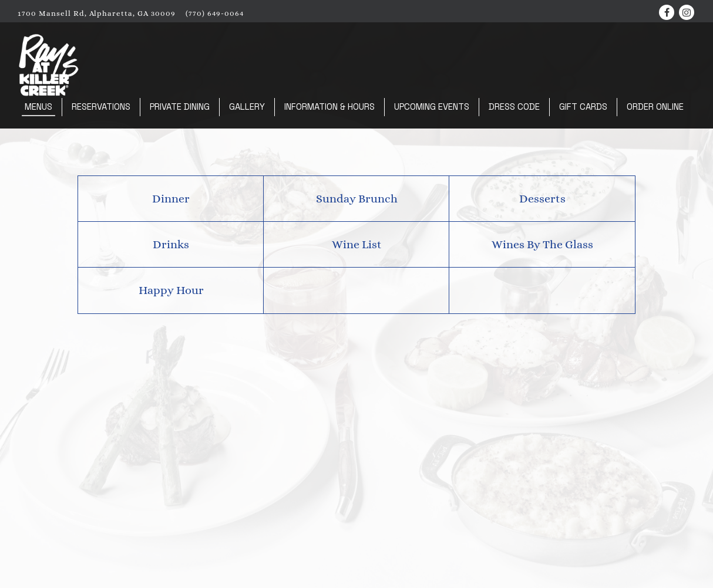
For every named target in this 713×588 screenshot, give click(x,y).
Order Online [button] (655, 107)
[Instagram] (687, 12)
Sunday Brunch (357, 199)
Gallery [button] (247, 107)
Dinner (171, 199)
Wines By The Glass (542, 244)
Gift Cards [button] (583, 107)
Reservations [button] (101, 107)
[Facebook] (667, 12)
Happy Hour (171, 290)
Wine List (357, 244)
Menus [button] (38, 107)
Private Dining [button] (180, 107)
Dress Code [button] (514, 107)
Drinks (171, 244)
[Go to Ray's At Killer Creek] (97, 13)
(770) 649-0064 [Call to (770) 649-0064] (215, 13)
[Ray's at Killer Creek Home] (49, 64)
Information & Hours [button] (329, 107)
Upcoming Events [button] (432, 107)
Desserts (542, 199)
